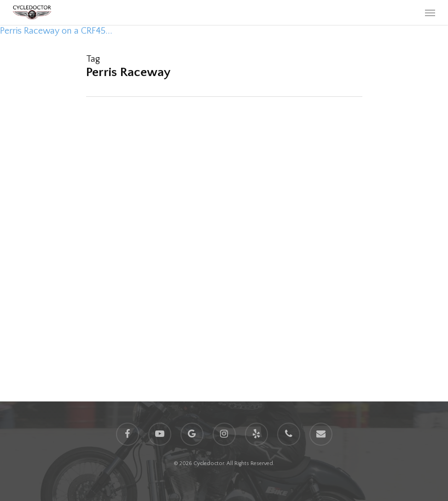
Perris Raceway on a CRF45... (56, 31)
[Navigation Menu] (430, 12)
